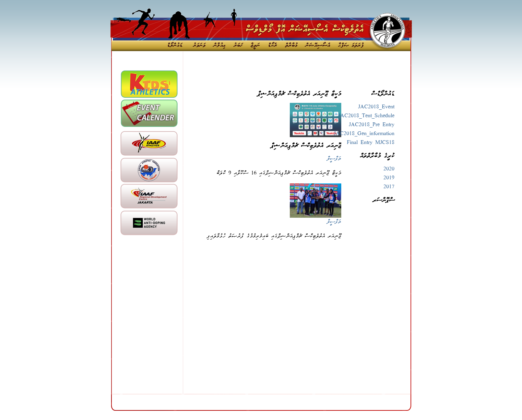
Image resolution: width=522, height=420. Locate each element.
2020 (389, 169)
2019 (389, 178)
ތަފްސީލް (334, 159)
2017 (389, 187)
